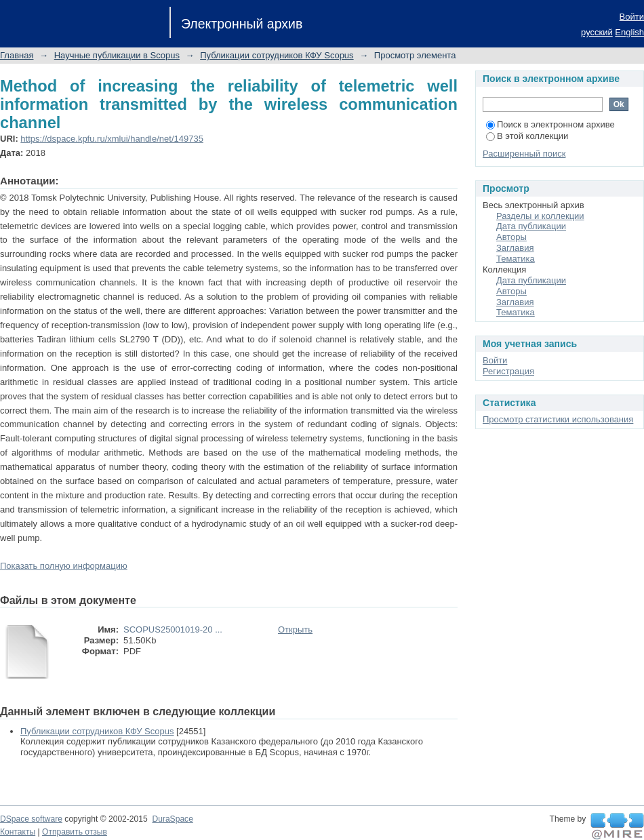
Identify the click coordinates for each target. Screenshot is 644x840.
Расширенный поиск (524, 154)
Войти (632, 17)
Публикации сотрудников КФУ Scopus (277, 55)
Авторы (511, 237)
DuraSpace (172, 819)
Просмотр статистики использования (558, 419)
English (629, 32)
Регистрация (508, 371)
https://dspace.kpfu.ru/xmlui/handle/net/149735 (112, 139)
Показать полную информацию (64, 566)
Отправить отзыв (75, 832)
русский (597, 32)
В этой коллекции (527, 136)
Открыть (295, 629)
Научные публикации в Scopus (117, 55)
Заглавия (515, 248)
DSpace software (31, 819)
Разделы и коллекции (540, 216)
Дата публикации (531, 226)
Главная (17, 55)
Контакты (18, 832)
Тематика (516, 259)
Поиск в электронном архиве (550, 124)
